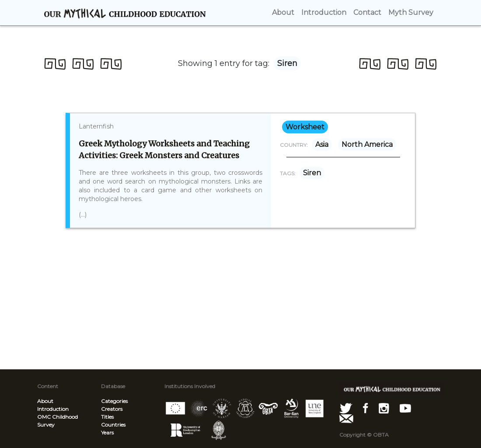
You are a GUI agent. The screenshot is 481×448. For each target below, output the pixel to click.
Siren (312, 173)
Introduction (53, 409)
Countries (113, 425)
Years (107, 432)
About (45, 401)
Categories (114, 401)
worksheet (305, 127)
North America (367, 144)
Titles (107, 417)
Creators (112, 409)
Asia (322, 144)
